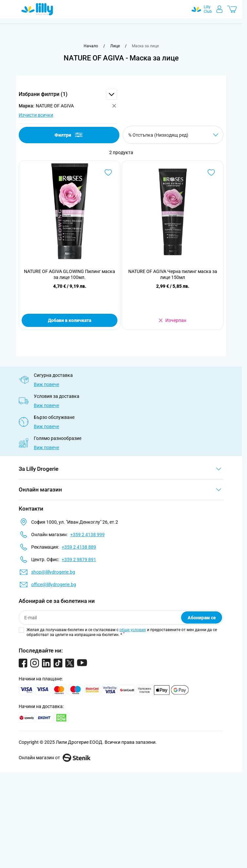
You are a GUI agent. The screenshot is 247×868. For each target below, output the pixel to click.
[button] (68, 94)
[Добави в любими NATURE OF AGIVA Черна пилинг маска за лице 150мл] (211, 172)
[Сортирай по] (173, 135)
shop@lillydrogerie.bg (53, 572)
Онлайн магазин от (55, 758)
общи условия (133, 630)
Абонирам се (202, 618)
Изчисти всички (36, 115)
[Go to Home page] (37, 9)
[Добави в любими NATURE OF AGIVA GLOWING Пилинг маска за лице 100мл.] (108, 172)
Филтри (69, 135)
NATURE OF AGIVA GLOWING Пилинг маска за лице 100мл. (70, 274)
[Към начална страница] (91, 46)
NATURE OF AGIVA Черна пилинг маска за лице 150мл (173, 274)
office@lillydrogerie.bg (54, 584)
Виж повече (46, 384)
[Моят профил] (219, 9)
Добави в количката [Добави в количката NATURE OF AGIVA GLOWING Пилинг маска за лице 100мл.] (70, 320)
